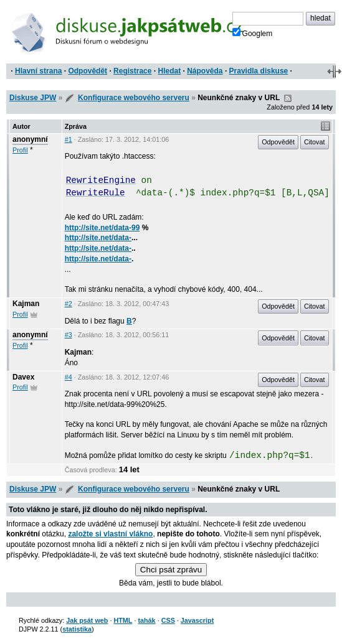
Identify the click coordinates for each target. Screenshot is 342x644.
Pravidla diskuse (259, 71)
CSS (168, 620)
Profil (20, 150)
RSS (288, 98)
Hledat (169, 71)
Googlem (253, 33)
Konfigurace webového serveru (134, 98)
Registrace (132, 71)
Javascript (197, 620)
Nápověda (205, 71)
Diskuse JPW (33, 98)
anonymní (30, 139)
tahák (146, 620)
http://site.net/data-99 (102, 228)
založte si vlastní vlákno (110, 534)
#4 (69, 377)
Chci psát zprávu (171, 570)
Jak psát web (87, 620)
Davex (23, 377)
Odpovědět (88, 71)
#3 (69, 335)
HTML (123, 620)
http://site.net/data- (98, 238)
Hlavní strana (38, 71)
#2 (69, 304)
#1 (69, 139)
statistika (77, 629)
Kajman (26, 304)
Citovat (315, 142)
